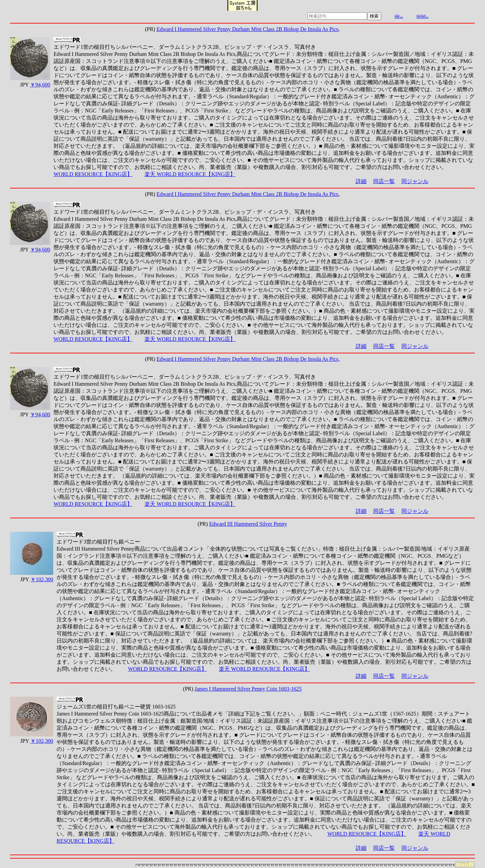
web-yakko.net (423, 17)
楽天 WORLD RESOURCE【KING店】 (190, 174)
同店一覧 (384, 181)
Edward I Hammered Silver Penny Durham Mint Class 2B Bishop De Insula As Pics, (248, 29)
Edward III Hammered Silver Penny (248, 524)
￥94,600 (40, 85)
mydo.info (399, 17)
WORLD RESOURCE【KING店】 (93, 174)
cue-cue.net (421, 15)
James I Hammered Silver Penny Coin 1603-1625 (248, 689)
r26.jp (397, 15)
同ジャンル (415, 181)
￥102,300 (42, 579)
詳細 (361, 181)
